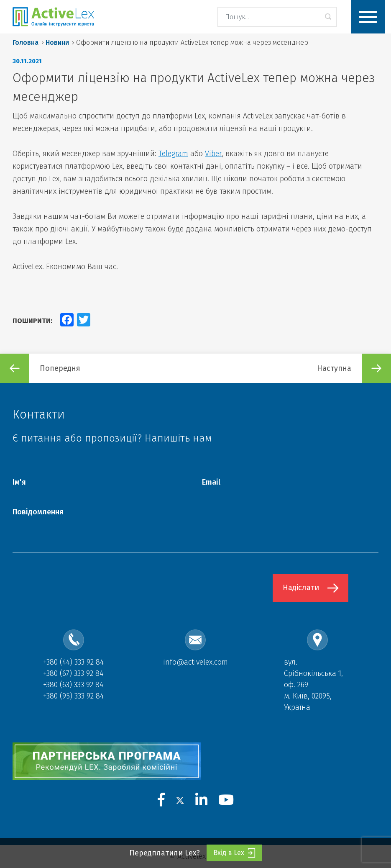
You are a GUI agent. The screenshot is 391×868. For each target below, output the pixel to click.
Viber (213, 154)
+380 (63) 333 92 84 (73, 685)
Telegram (173, 154)
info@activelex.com (195, 662)
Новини (57, 42)
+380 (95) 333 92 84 (73, 696)
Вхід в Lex (234, 853)
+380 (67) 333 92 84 (73, 673)
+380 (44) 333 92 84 (73, 662)
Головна (26, 42)
